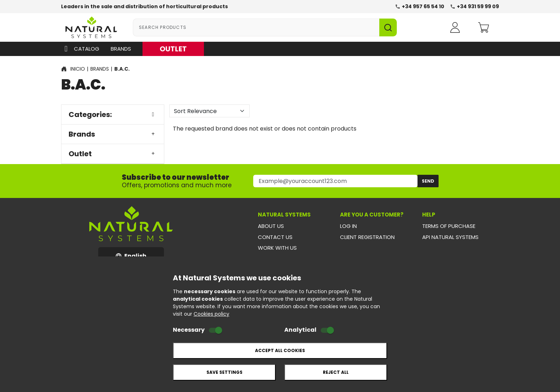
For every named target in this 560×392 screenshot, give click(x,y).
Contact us (275, 237)
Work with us (277, 248)
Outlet (113, 154)
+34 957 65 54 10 (420, 6)
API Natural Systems (450, 237)
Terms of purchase (449, 226)
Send (428, 181)
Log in (348, 226)
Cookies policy (211, 314)
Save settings (224, 372)
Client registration (367, 237)
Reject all (336, 372)
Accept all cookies (280, 350)
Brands (121, 49)
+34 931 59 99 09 (474, 6)
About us (271, 226)
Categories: (113, 114)
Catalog (80, 49)
